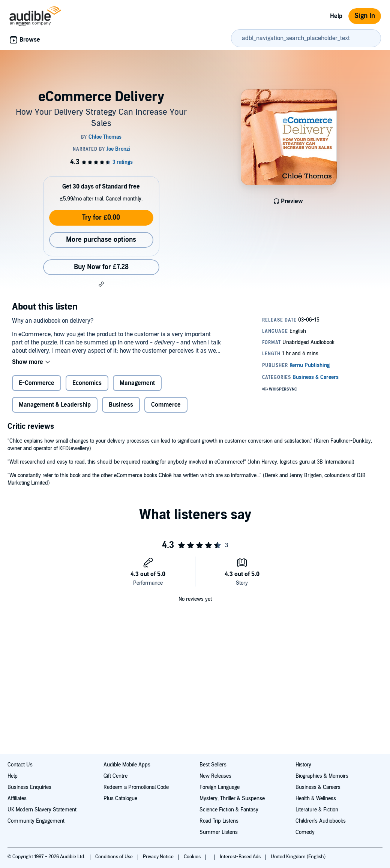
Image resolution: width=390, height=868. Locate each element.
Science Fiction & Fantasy (229, 810)
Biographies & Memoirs (322, 776)
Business (121, 405)
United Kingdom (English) (298, 857)
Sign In (365, 16)
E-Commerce (37, 383)
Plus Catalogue (120, 798)
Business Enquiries (29, 787)
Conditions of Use (115, 857)
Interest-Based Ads (241, 857)
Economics (87, 383)
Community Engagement (36, 821)
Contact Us (20, 765)
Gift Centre (115, 776)
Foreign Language (220, 787)
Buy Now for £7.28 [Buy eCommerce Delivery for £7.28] (101, 267)
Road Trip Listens (219, 821)
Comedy (305, 832)
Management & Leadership (55, 405)
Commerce (166, 405)
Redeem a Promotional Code (136, 787)
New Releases (215, 776)
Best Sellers (213, 765)
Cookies (193, 857)
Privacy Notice (159, 857)
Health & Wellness (316, 798)
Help (336, 16)
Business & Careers (318, 787)
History (303, 765)
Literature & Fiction (317, 810)
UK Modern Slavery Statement (42, 810)
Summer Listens (219, 832)
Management (137, 383)
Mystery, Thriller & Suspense (232, 798)
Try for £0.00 (101, 218)
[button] (101, 284)
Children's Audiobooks (321, 821)
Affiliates (17, 798)
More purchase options (101, 240)
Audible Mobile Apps (127, 765)
